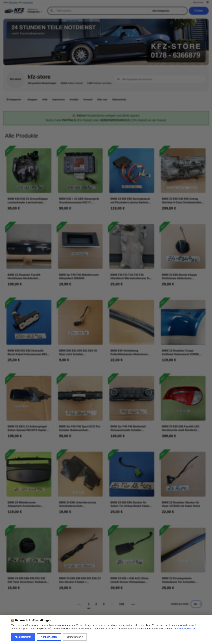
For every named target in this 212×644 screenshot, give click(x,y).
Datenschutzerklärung (184, 629)
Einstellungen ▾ (75, 637)
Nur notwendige (49, 637)
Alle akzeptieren (23, 637)
